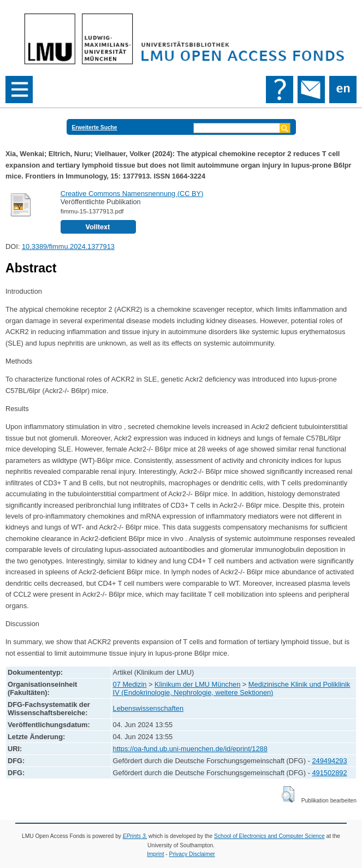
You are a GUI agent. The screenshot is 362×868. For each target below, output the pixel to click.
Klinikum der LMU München (197, 684)
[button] (288, 794)
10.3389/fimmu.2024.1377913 (68, 246)
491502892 (329, 773)
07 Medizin (130, 684)
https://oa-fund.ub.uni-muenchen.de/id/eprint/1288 (190, 749)
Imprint (155, 854)
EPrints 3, (135, 836)
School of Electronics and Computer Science (269, 836)
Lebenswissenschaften (148, 708)
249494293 (329, 761)
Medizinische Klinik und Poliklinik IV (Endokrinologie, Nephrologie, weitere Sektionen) (232, 688)
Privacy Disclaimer (192, 854)
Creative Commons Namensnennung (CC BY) (132, 194)
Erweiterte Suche (95, 127)
